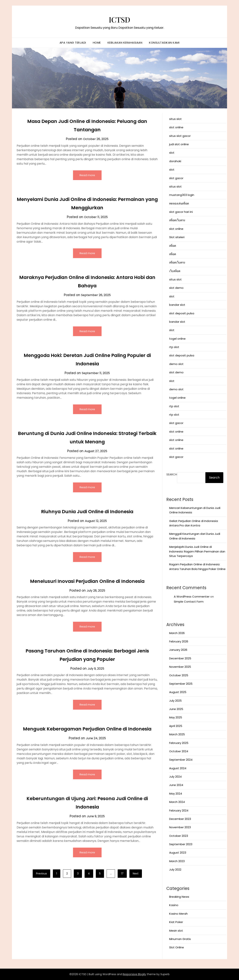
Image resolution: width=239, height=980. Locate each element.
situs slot (175, 119)
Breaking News (179, 897)
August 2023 (178, 853)
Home (97, 43)
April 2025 (176, 726)
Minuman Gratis (180, 939)
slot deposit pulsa (182, 313)
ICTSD (120, 19)
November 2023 (180, 827)
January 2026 (178, 650)
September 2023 (181, 844)
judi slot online (179, 144)
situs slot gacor (180, 136)
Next (136, 885)
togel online (177, 339)
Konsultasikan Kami (164, 43)
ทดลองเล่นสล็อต (179, 203)
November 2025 (180, 667)
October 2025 (179, 675)
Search (172, 474)
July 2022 (175, 869)
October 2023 (179, 836)
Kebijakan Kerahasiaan (125, 43)
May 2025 (176, 717)
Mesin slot (176, 931)
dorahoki (175, 161)
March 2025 (177, 734)
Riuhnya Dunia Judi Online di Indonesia (87, 513)
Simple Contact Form (189, 602)
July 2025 (175, 701)
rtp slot (174, 347)
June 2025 (176, 709)
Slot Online (177, 947)
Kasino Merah (178, 914)
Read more (87, 175)
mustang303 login (182, 195)
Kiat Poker (176, 922)
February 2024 (179, 810)
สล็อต (173, 246)
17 (122, 885)
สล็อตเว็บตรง (177, 220)
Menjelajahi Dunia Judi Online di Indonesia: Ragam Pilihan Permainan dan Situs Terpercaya (197, 551)
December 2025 (180, 658)
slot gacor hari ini (181, 212)
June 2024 (176, 785)
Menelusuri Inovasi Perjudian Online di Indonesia (87, 583)
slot (172, 153)
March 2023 (177, 861)
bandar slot (177, 305)
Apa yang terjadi (73, 43)
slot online (176, 127)
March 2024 (177, 802)
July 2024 (175, 777)
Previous (41, 885)
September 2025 (181, 684)
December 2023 (180, 819)
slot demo (176, 288)
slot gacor (176, 178)
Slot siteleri (177, 237)
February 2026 (179, 641)
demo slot (176, 364)
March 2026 (177, 633)
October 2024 (179, 751)
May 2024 (176, 794)
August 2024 (178, 768)
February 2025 (179, 743)
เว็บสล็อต (175, 271)
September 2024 (181, 760)
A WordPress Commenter (192, 597)
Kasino (174, 905)
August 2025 (178, 692)
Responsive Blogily (134, 974)
